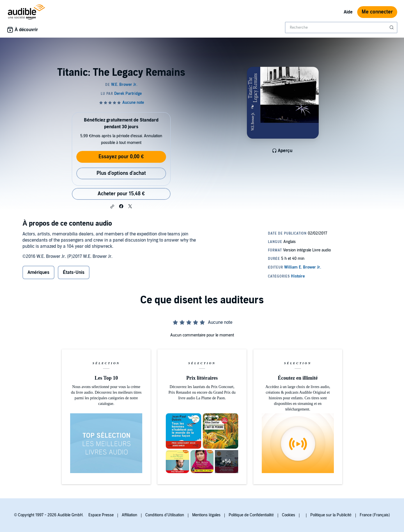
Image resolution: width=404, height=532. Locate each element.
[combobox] (341, 27)
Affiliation (129, 515)
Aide (348, 12)
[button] (112, 207)
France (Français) (375, 515)
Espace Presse (101, 515)
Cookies (289, 515)
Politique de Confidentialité (251, 515)
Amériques (38, 272)
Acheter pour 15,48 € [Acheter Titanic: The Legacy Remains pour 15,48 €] (121, 194)
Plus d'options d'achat (121, 173)
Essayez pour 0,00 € (121, 157)
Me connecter (377, 12)
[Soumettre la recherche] (392, 27)
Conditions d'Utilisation (165, 515)
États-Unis (74, 272)
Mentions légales (206, 515)
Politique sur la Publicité (331, 515)
